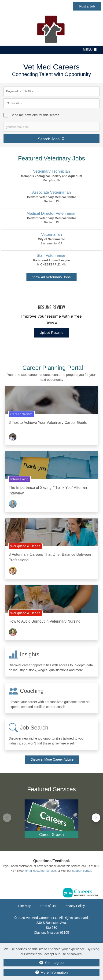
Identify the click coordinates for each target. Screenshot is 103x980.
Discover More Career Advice (52, 759)
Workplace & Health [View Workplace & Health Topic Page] (25, 546)
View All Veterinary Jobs (51, 277)
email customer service (41, 871)
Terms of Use (48, 906)
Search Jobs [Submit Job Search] (51, 139)
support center (82, 871)
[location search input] (51, 103)
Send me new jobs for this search (35, 115)
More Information (52, 972)
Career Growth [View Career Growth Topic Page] (21, 414)
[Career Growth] (51, 818)
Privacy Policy (75, 906)
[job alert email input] (51, 127)
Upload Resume (52, 333)
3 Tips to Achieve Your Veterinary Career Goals (48, 423)
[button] (51, 50)
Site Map (25, 906)
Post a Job (87, 6)
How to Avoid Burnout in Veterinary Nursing (45, 621)
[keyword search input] (51, 91)
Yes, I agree (51, 963)
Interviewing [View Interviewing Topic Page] (19, 479)
